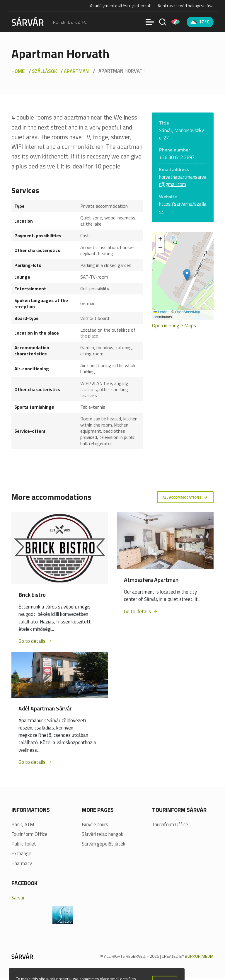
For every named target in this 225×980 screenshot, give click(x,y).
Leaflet (161, 312)
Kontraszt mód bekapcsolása (186, 6)
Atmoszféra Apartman (151, 580)
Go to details (35, 642)
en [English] (63, 22)
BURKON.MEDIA (199, 957)
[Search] (163, 22)
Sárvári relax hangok (103, 835)
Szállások (44, 71)
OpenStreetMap (187, 312)
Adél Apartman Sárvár (45, 709)
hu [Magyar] (56, 22)
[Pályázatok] (175, 22)
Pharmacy (22, 864)
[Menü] (150, 22)
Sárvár (18, 898)
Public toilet (24, 844)
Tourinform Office (29, 835)
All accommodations (184, 497)
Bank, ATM (23, 825)
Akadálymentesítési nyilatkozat (120, 6)
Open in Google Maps (174, 326)
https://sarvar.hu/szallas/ (183, 208)
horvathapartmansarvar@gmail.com (183, 181)
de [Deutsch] (70, 22)
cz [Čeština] (78, 22)
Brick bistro (32, 595)
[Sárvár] (28, 21)
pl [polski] (85, 22)
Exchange (21, 854)
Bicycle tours (95, 825)
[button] (187, 275)
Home (18, 71)
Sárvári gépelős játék (104, 844)
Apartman (76, 71)
